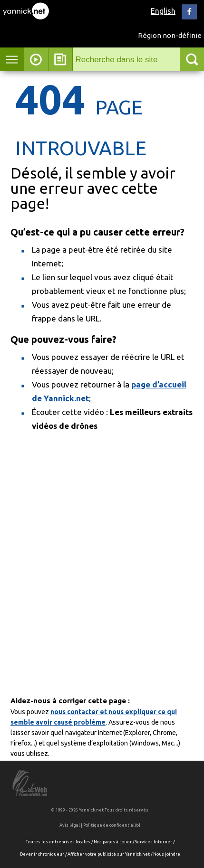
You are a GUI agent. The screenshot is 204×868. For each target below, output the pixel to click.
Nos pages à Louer (113, 842)
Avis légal (70, 825)
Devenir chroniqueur (42, 854)
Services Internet (154, 842)
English (163, 11)
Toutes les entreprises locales (58, 842)
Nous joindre (167, 854)
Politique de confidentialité (112, 825)
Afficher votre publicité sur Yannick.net (109, 854)
